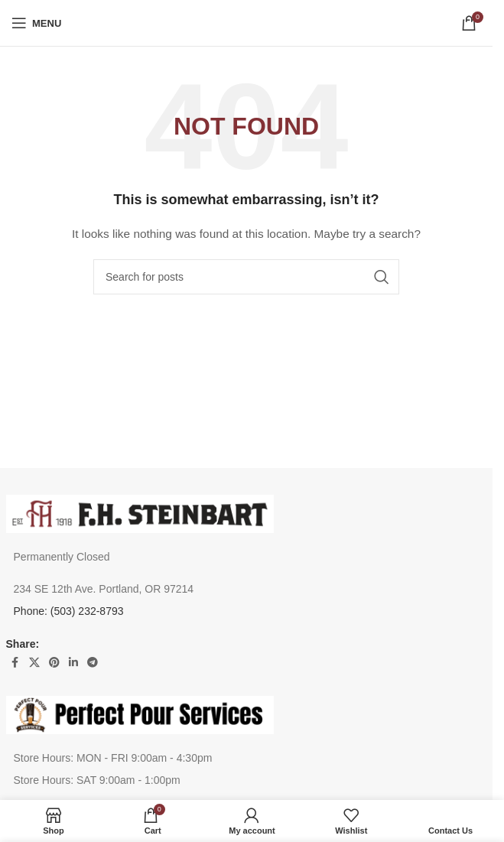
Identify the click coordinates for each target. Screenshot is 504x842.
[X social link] (34, 663)
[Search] (246, 277)
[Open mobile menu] (36, 23)
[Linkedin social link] (73, 663)
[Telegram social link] (93, 663)
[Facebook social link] (15, 663)
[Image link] (140, 512)
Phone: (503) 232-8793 (69, 611)
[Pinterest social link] (54, 663)
